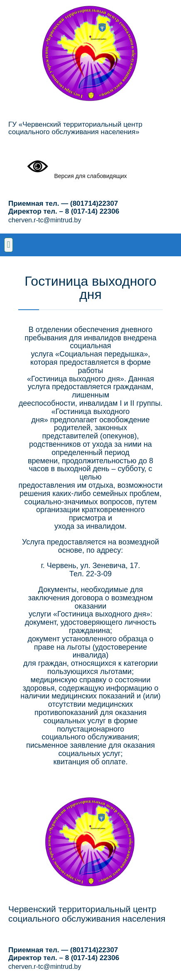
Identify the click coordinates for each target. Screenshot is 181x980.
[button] (9, 245)
